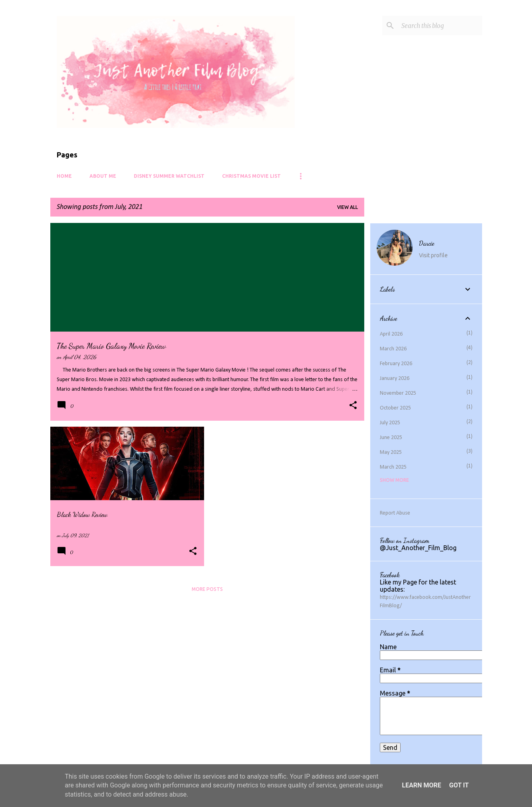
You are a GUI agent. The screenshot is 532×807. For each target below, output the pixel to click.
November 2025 (398, 393)
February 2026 (396, 364)
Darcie (427, 243)
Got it (459, 785)
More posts (207, 589)
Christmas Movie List (251, 176)
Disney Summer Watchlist (169, 176)
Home (64, 176)
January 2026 (395, 379)
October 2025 (395, 408)
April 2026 (391, 334)
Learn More (421, 785)
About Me (103, 176)
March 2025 (393, 467)
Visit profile (433, 255)
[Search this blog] (440, 26)
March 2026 (393, 349)
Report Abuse (395, 513)
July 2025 (390, 423)
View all (347, 207)
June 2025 (391, 438)
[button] (353, 406)
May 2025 (391, 452)
